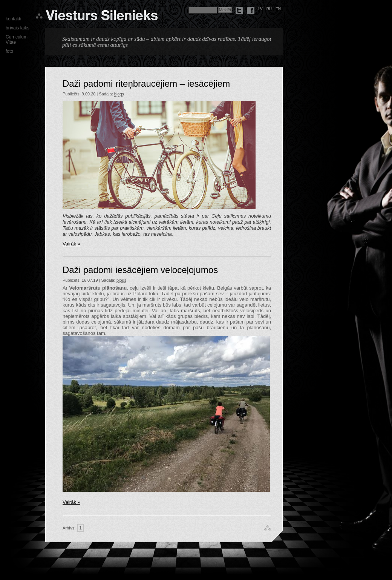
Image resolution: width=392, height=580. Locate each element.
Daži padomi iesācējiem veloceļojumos (140, 270)
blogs (119, 94)
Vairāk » (71, 244)
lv (260, 9)
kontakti (13, 19)
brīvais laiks (18, 28)
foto (9, 51)
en (278, 9)
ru (269, 9)
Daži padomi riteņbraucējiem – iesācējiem (146, 84)
